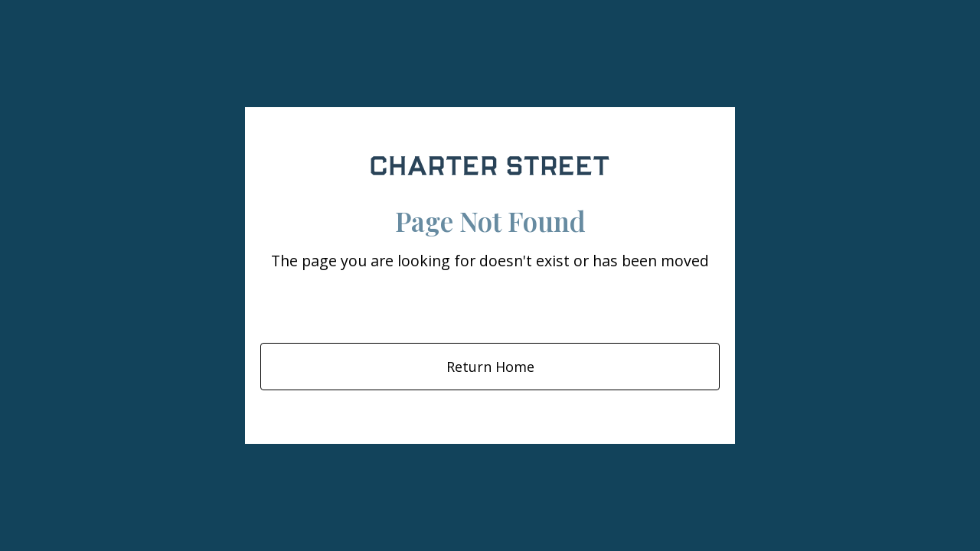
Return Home (490, 367)
